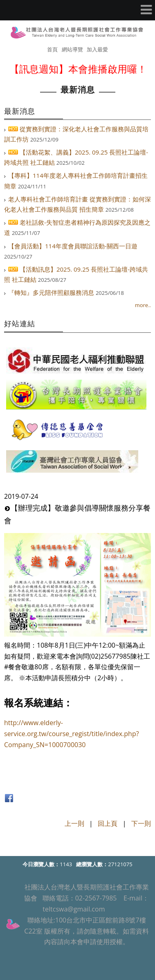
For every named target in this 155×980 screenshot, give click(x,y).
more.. (143, 305)
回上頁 (108, 823)
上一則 (74, 823)
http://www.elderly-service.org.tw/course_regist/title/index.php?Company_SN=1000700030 (72, 734)
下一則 (141, 823)
